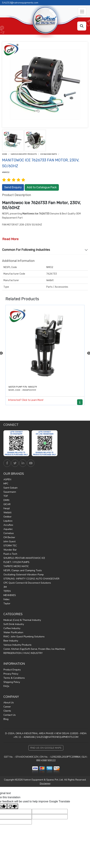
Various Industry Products (24, 154)
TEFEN (7, 591)
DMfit (6, 500)
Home (5, 154)
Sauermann (10, 492)
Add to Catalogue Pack (42, 187)
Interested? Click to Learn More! (26, 400)
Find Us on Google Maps (46, 748)
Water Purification (13, 632)
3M (5, 587)
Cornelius (9, 533)
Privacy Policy (11, 674)
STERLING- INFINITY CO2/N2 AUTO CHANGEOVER (31, 579)
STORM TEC (10, 546)
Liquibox (8, 521)
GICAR (7, 504)
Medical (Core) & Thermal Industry (22, 620)
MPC (6, 484)
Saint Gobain (10, 488)
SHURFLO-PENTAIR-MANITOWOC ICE (24, 558)
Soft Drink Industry (14, 624)
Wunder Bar (10, 550)
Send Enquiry (13, 187)
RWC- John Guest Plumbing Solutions (24, 637)
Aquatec (8, 529)
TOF (6, 496)
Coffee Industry (12, 628)
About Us (9, 703)
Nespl (7, 508)
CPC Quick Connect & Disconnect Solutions (27, 583)
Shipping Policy (12, 682)
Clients (7, 711)
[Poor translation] (13, 806)
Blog (6, 719)
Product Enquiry (12, 670)
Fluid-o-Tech (10, 554)
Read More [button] (10, 239)
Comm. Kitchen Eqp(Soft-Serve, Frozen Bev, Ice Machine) (34, 649)
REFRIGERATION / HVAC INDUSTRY (23, 653)
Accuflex (8, 525)
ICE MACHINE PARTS (49, 154)
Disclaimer (45, 783)
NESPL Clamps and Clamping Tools (23, 570)
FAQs (6, 686)
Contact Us (10, 715)
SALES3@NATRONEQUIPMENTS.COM (57, 737)
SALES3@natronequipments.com (20, 3)
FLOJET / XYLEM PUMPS (16, 562)
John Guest (9, 541)
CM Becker (9, 537)
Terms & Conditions (14, 678)
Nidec (7, 599)
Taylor (7, 604)
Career (7, 707)
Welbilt (7, 513)
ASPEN (7, 479)
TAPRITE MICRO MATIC (16, 566)
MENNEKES (10, 595)
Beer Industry (11, 641)
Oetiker (7, 517)
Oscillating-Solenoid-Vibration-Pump (24, 575)
